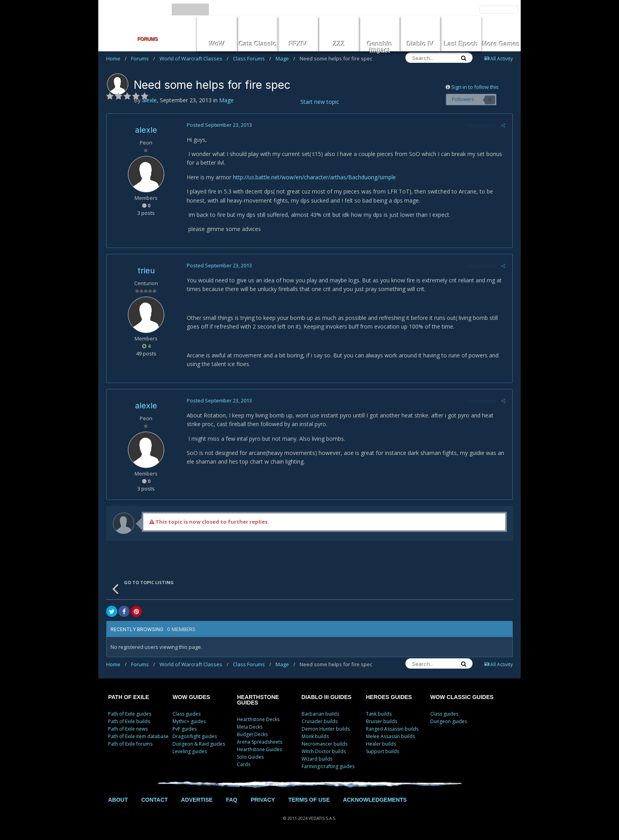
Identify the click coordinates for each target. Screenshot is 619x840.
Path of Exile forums (130, 744)
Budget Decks (252, 734)
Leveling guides (190, 751)
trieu (146, 271)
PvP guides (185, 729)
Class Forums (252, 58)
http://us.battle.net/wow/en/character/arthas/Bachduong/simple (313, 177)
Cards (244, 764)
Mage (285, 58)
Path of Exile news (128, 729)
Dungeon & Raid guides (199, 744)
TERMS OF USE (309, 800)
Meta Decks (250, 727)
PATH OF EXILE (129, 697)
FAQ (232, 800)
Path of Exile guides (130, 714)
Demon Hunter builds (326, 729)
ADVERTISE (197, 800)
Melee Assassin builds (390, 736)
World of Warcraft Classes (194, 58)
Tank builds (379, 714)
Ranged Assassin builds (392, 729)
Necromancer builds (325, 744)
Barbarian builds (320, 714)
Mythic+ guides (189, 721)
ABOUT (118, 800)
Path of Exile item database (138, 736)
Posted (218, 125)
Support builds (383, 751)
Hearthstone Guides (259, 749)
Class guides (187, 714)
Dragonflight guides (195, 736)
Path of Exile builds (129, 721)
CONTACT (155, 800)
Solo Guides (250, 757)
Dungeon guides (449, 721)
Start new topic (320, 102)
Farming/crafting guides (328, 766)
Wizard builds (317, 759)
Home (116, 58)
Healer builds (381, 744)
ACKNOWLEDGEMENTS (375, 800)
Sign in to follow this (475, 87)
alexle (146, 130)
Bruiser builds (382, 721)
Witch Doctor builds (324, 751)
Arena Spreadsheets (260, 742)
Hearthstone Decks (258, 719)
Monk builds (315, 736)
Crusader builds (320, 721)
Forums (143, 58)
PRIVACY (263, 800)
